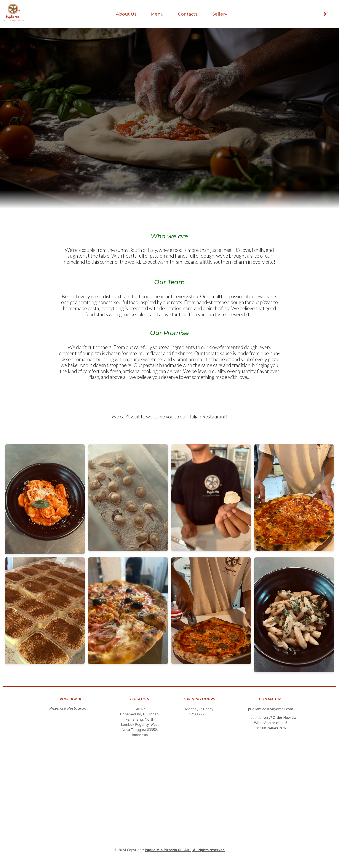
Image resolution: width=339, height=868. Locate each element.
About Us (126, 14)
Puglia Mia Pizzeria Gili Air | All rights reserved (185, 850)
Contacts (188, 14)
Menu (157, 14)
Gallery (219, 14)
